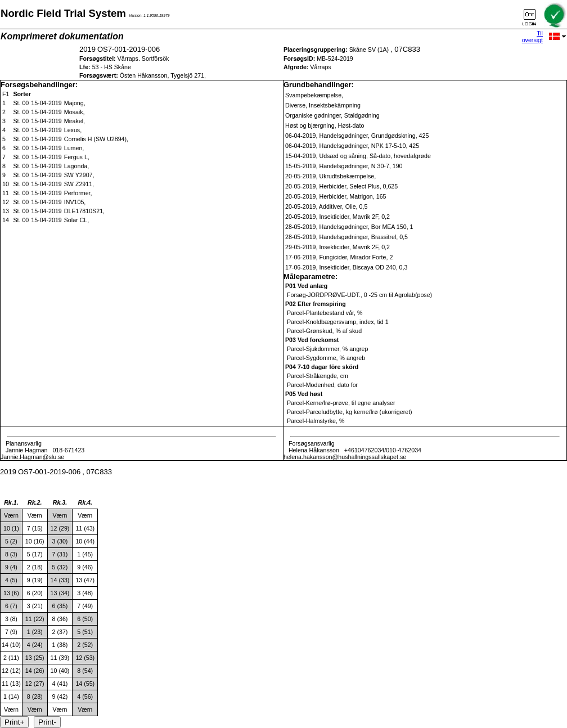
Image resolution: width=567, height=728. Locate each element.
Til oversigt (532, 37)
